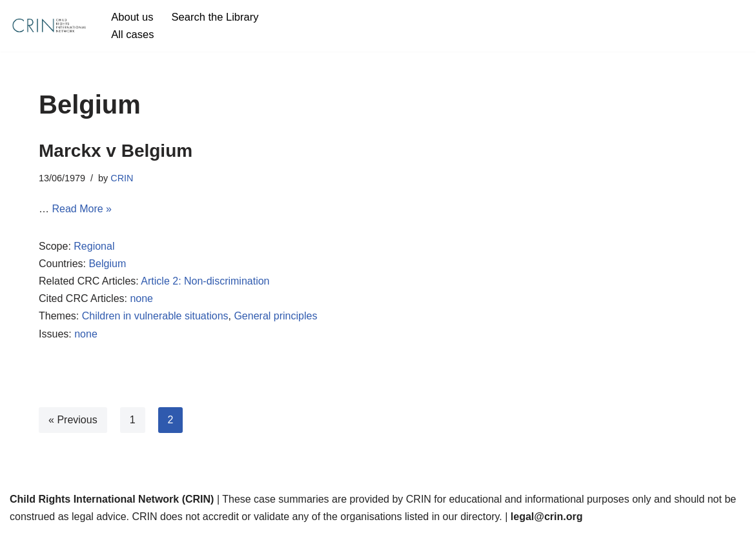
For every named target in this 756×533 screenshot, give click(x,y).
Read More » (82, 209)
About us (132, 17)
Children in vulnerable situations (155, 316)
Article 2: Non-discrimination (205, 281)
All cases (132, 35)
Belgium (107, 264)
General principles (275, 316)
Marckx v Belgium (116, 151)
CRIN (122, 178)
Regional (94, 246)
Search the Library (215, 17)
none (141, 298)
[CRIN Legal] (48, 26)
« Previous (73, 420)
